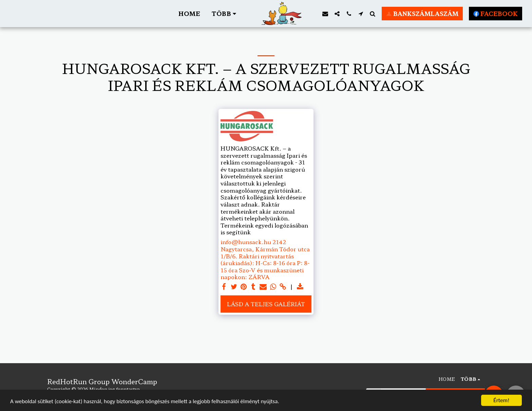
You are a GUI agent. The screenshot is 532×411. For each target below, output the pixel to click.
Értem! (501, 400)
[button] (309, 14)
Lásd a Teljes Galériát (266, 304)
